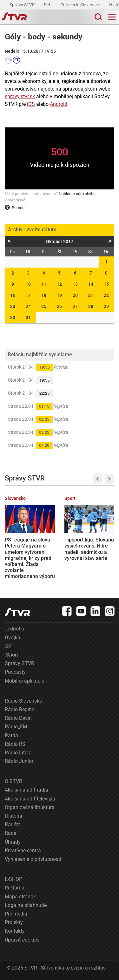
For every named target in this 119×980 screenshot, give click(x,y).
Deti (48, 5)
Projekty (14, 922)
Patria (11, 735)
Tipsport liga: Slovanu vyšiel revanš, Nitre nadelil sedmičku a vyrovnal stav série (89, 549)
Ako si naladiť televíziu (30, 799)
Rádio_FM (16, 727)
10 (28, 284)
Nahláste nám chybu (77, 194)
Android (59, 104)
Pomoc (15, 208)
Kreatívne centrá (23, 851)
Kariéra (13, 824)
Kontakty (15, 931)
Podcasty (15, 672)
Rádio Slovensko (23, 701)
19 (59, 295)
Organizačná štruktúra (30, 807)
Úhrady (13, 842)
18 (44, 295)
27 (75, 306)
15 (106, 284)
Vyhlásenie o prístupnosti (33, 859)
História (13, 816)
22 (106, 295)
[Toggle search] (98, 17)
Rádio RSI (16, 744)
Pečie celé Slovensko (81, 5)
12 (59, 284)
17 (28, 295)
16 (13, 295)
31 (28, 317)
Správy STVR (23, 5)
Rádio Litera (18, 753)
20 (75, 295)
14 (91, 284)
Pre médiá (16, 914)
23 (13, 306)
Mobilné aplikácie (24, 681)
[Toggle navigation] (112, 17)
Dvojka (13, 638)
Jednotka (15, 629)
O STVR (13, 781)
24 (28, 306)
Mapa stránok (20, 897)
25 (44, 306)
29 (106, 306)
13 (75, 284)
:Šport (11, 655)
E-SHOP (13, 879)
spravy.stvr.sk (20, 96)
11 (44, 284)
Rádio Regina (20, 709)
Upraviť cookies (22, 940)
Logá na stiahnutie (26, 905)
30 (13, 317)
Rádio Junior (19, 761)
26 (59, 306)
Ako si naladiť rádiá (26, 790)
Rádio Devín (18, 718)
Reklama (15, 888)
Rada (11, 833)
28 (91, 306)
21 (91, 295)
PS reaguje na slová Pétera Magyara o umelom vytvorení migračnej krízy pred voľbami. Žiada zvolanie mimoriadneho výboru (30, 558)
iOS (31, 104)
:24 (8, 646)
